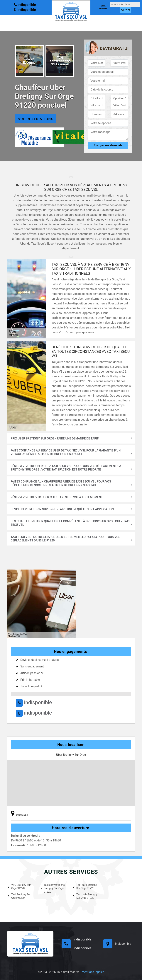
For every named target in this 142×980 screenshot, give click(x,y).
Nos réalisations (36, 119)
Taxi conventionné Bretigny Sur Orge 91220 (53, 888)
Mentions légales (93, 972)
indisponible (25, 5)
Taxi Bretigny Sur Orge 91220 (19, 896)
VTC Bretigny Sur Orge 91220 (19, 887)
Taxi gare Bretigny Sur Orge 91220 (85, 887)
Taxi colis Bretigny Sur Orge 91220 (85, 896)
